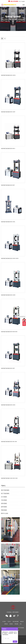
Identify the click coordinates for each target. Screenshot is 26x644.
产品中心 (7, 20)
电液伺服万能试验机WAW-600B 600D (9, 332)
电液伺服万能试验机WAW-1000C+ (8, 75)
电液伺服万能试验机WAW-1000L (8, 222)
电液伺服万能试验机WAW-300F (8, 368)
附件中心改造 (5, 513)
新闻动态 (6, 624)
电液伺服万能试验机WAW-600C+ (8, 148)
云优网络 (23, 642)
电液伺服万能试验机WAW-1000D (8, 295)
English (23, 1)
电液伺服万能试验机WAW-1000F (8, 112)
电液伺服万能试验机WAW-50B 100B (9, 442)
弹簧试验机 (4, 510)
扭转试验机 (4, 503)
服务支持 (22, 622)
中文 (20, 1)
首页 (2, 20)
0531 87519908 (13, 1)
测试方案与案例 (16, 622)
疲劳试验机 (4, 507)
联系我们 (11, 624)
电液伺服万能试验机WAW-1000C (8, 405)
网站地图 (16, 624)
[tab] (2, 38)
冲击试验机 (4, 500)
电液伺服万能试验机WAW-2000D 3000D (10, 258)
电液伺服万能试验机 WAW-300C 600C (9, 478)
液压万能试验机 (13, 20)
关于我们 (4, 622)
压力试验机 (4, 497)
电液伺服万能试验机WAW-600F (8, 185)
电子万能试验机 (5, 494)
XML (21, 624)
